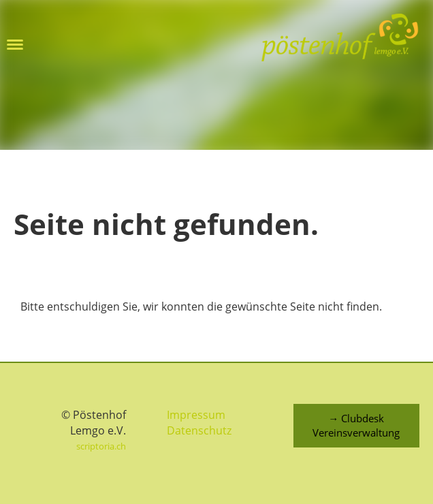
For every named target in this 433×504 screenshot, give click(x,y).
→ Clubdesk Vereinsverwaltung (356, 425)
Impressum (196, 415)
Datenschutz (199, 430)
